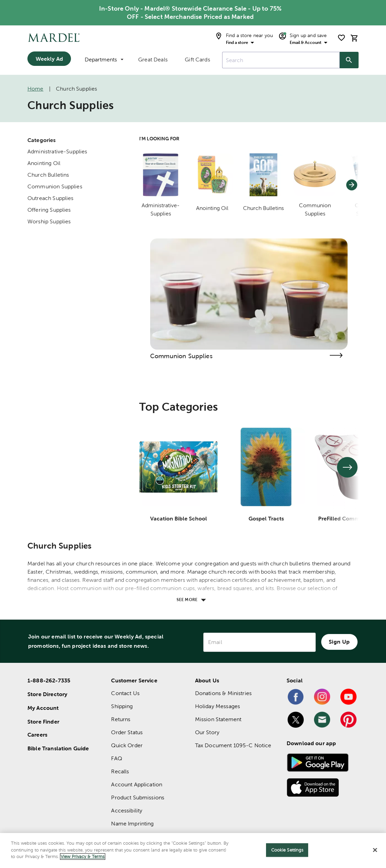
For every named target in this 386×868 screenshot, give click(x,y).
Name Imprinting (132, 824)
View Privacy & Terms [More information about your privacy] (83, 857)
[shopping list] (341, 38)
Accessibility (127, 811)
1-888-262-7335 (49, 680)
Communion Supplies (55, 186)
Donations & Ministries (223, 693)
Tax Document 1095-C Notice (233, 745)
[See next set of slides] (347, 467)
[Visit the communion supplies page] (336, 355)
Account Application (137, 784)
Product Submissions (138, 797)
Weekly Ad (49, 59)
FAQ (116, 758)
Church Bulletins (48, 175)
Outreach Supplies (51, 198)
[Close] (375, 850)
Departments (104, 60)
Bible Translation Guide (58, 748)
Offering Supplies (49, 210)
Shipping (122, 706)
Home (35, 89)
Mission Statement (218, 719)
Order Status (127, 732)
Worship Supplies (49, 221)
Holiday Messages (218, 706)
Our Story (207, 732)
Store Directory (47, 694)
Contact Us (125, 693)
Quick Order (127, 745)
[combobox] (281, 60)
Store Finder (43, 722)
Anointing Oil (44, 163)
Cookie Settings (287, 850)
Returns (121, 719)
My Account (43, 708)
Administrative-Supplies (57, 151)
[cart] (354, 38)
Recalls (120, 771)
